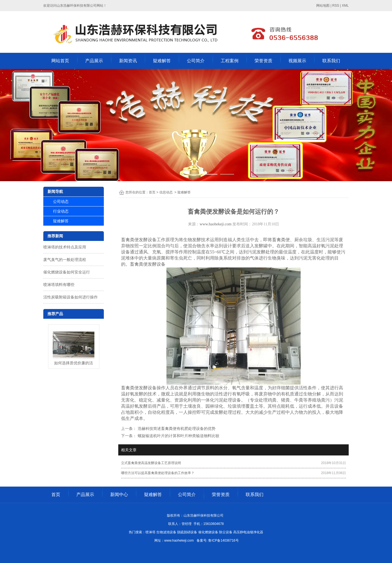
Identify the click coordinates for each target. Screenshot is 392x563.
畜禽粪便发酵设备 (139, 240)
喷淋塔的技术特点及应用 (65, 247)
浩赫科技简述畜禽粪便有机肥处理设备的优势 (176, 429)
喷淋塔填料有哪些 (59, 285)
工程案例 (230, 61)
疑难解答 (162, 61)
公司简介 (196, 61)
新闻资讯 (128, 61)
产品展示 (94, 61)
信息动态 (166, 192)
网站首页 (60, 61)
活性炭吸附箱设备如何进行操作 (71, 297)
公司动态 (61, 201)
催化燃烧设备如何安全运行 (67, 272)
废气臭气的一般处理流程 (65, 260)
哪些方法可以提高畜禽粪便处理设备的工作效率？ (158, 473)
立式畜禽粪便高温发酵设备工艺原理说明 (151, 463)
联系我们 (331, 61)
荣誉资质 (263, 61)
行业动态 (61, 211)
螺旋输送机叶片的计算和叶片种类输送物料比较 (178, 436)
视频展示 (297, 61)
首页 (152, 192)
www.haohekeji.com (216, 224)
